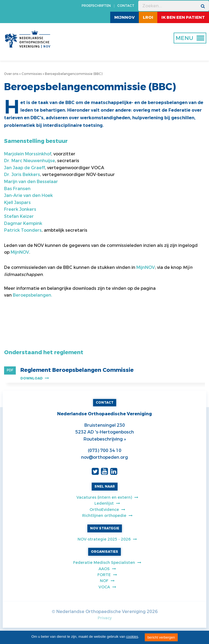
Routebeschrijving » (105, 439)
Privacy (105, 618)
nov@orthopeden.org (104, 457)
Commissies (32, 74)
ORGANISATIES (104, 552)
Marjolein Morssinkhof (28, 154)
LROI (148, 17)
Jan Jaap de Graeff (24, 168)
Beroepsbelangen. (33, 295)
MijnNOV (125, 17)
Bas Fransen (17, 189)
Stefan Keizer (19, 216)
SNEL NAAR (105, 486)
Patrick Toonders (23, 230)
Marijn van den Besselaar (31, 182)
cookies (132, 637)
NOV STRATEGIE (105, 528)
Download (35, 378)
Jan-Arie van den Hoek (28, 195)
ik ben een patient (183, 17)
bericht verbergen (161, 637)
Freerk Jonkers (20, 209)
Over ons (11, 74)
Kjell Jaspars (17, 202)
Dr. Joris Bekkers (22, 175)
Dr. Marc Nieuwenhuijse (30, 161)
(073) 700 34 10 (105, 450)
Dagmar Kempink (23, 223)
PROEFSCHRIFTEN (96, 6)
